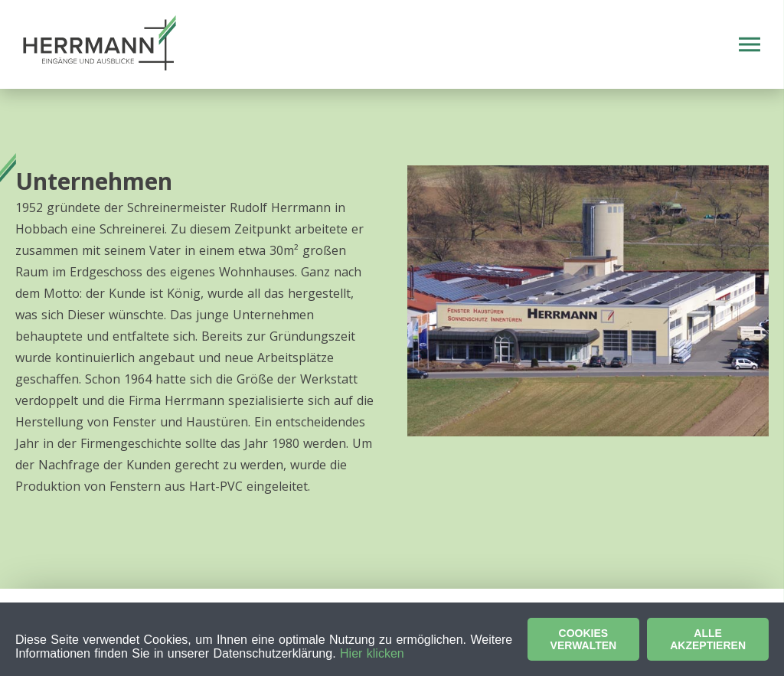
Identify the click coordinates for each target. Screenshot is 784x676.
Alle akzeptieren (708, 639)
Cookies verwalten (584, 639)
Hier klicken (372, 653)
